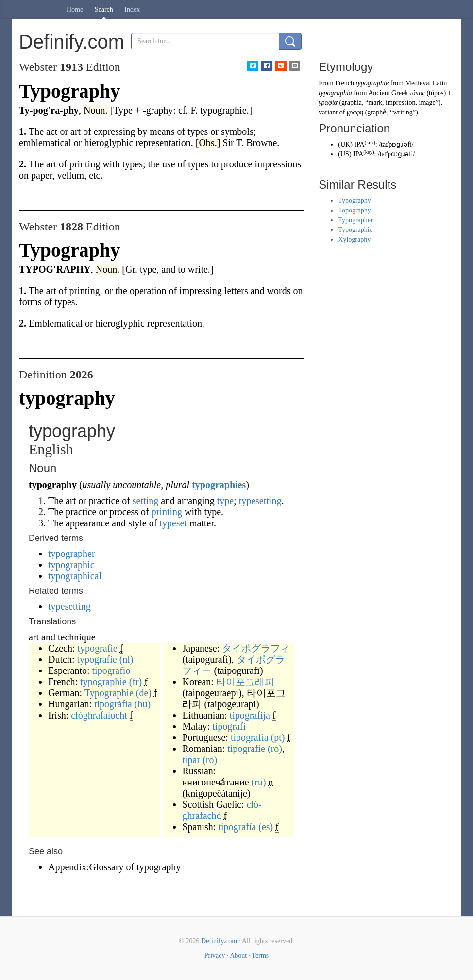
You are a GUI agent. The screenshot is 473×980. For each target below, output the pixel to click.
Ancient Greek (388, 93)
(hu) (143, 704)
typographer (72, 554)
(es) (266, 827)
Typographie (109, 693)
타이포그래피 (245, 682)
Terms (260, 955)
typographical (75, 576)
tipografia (250, 737)
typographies (219, 485)
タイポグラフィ (256, 648)
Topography (354, 210)
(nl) (127, 659)
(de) (144, 693)
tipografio (111, 670)
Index (132, 9)
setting (145, 501)
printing (167, 512)
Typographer (355, 220)
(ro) (275, 749)
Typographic (355, 230)
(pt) (278, 737)
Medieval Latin (426, 83)
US (345, 154)
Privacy (215, 955)
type (225, 501)
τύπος (417, 93)
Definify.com (219, 941)
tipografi (229, 726)
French (345, 83)
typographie (103, 682)
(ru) (259, 782)
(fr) (136, 682)
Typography (354, 201)
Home (75, 9)
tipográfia (113, 704)
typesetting (260, 501)
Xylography (354, 239)
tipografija (250, 715)
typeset (173, 523)
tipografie (246, 749)
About (238, 955)
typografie (98, 648)
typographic (71, 565)
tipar (191, 760)
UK (345, 144)
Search (104, 9)
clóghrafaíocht (99, 715)
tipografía (237, 827)
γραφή (355, 112)
